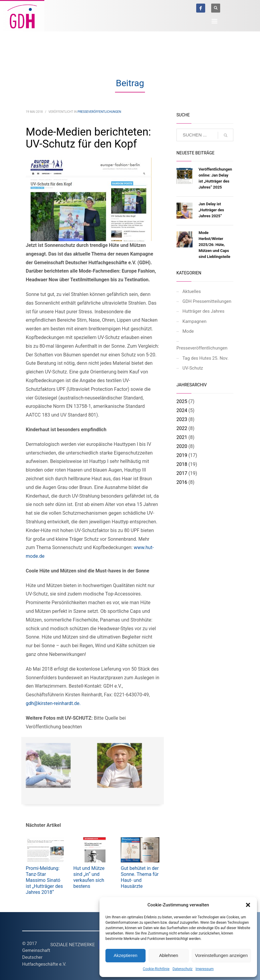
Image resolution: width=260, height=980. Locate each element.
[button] (248, 905)
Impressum (205, 969)
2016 (182, 482)
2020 (182, 446)
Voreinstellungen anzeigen (221, 955)
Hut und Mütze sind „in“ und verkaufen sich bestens (89, 877)
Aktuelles (192, 291)
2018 (182, 464)
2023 (182, 419)
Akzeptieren (125, 955)
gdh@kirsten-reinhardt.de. (53, 703)
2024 (182, 410)
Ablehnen (168, 955)
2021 (182, 437)
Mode (188, 331)
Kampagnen (194, 321)
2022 (182, 428)
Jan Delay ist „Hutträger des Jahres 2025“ (211, 210)
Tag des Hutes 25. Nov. (205, 358)
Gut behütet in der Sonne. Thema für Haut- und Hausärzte (140, 877)
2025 (182, 401)
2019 (182, 455)
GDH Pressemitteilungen (207, 301)
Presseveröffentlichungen (99, 112)
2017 (182, 473)
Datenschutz (183, 969)
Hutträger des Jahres (203, 311)
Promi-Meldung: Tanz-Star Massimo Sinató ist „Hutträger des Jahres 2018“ (44, 880)
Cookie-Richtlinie (156, 969)
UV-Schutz (193, 368)
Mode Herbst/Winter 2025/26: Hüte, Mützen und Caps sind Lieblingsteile (214, 245)
